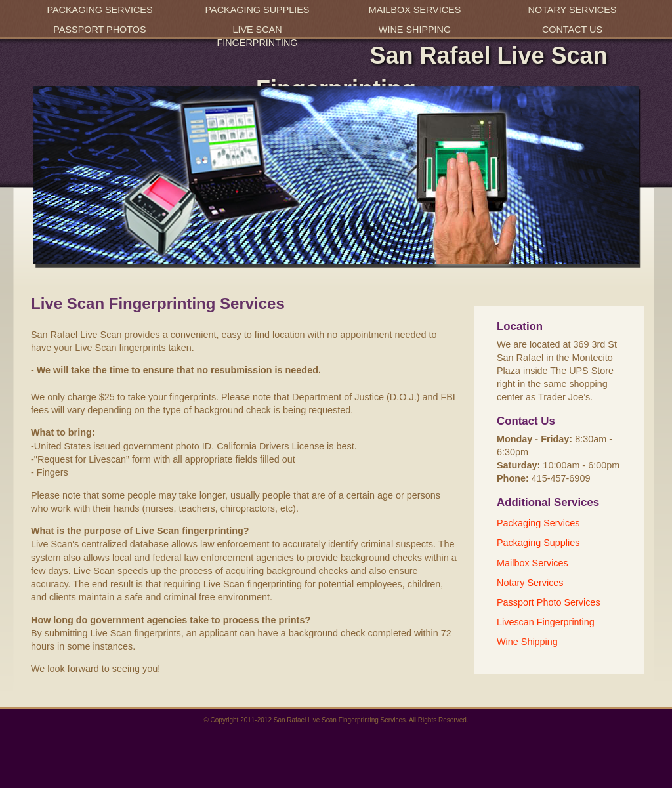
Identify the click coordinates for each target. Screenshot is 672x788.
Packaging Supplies (258, 10)
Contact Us (572, 30)
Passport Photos (99, 30)
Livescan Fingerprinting (546, 622)
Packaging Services (99, 10)
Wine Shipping (415, 30)
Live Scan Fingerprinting (257, 36)
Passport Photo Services (549, 602)
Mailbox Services (415, 10)
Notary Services (573, 10)
